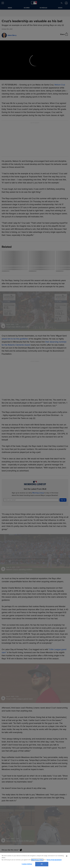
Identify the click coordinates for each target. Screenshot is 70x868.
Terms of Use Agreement (54, 860)
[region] (35, 860)
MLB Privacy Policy (37, 860)
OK (42, 864)
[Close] (67, 856)
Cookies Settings (27, 864)
